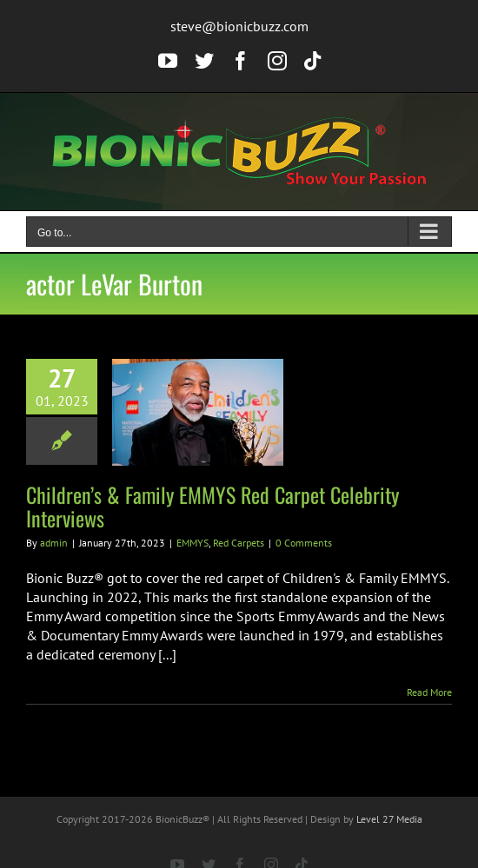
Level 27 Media (389, 819)
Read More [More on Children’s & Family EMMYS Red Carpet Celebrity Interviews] (429, 692)
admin (54, 543)
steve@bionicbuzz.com (239, 26)
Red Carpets (239, 543)
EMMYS (193, 543)
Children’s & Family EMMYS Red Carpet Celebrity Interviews (212, 506)
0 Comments (304, 543)
